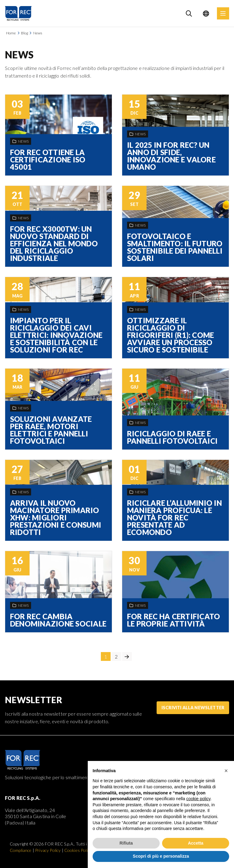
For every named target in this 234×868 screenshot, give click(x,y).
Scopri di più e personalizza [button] (161, 856)
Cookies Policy (78, 850)
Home (11, 33)
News (38, 33)
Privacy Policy (48, 850)
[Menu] (223, 13)
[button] (226, 771)
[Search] (189, 13)
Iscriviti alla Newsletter (193, 708)
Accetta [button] (196, 843)
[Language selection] (206, 13)
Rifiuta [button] (126, 843)
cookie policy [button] (198, 799)
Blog (25, 33)
